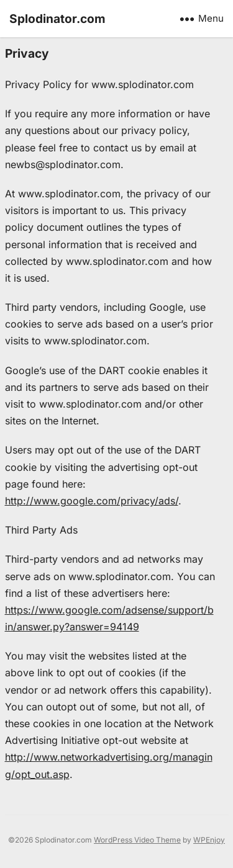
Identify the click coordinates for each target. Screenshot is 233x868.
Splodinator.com (57, 19)
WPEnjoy (209, 840)
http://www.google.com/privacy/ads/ (92, 501)
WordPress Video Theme (137, 840)
